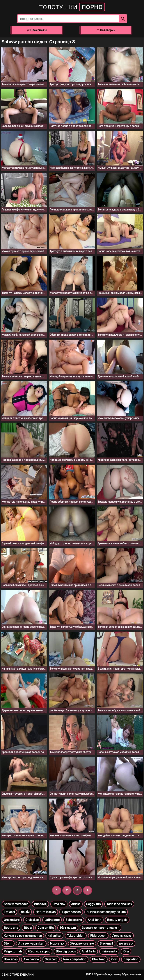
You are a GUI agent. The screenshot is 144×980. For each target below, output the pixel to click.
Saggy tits (93, 904)
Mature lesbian (46, 912)
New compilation (75, 959)
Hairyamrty (109, 951)
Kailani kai (54, 936)
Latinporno (52, 920)
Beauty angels (117, 920)
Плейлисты (37, 30)
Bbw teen (99, 959)
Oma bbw (59, 904)
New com (51, 959)
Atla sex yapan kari (31, 944)
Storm (8, 944)
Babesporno (74, 920)
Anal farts (89, 951)
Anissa (76, 904)
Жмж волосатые (82, 944)
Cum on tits (46, 928)
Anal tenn (95, 920)
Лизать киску (122, 936)
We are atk (126, 944)
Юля (126, 951)
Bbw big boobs (66, 951)
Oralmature (12, 920)
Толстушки (72, 7)
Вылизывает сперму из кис (106, 912)
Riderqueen (98, 936)
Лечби (25, 912)
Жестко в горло (39, 951)
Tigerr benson (71, 912)
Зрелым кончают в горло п (101, 928)
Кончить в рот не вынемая (23, 936)
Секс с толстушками (18, 975)
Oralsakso (32, 920)
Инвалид (40, 904)
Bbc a (28, 928)
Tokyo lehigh (76, 936)
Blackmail (106, 944)
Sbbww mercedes (16, 904)
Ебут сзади (68, 928)
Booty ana (11, 928)
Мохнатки (57, 944)
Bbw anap (11, 959)
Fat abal (9, 912)
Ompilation (131, 959)
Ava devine (31, 959)
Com (114, 959)
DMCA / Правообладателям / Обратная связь (114, 975)
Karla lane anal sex (119, 904)
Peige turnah (13, 951)
